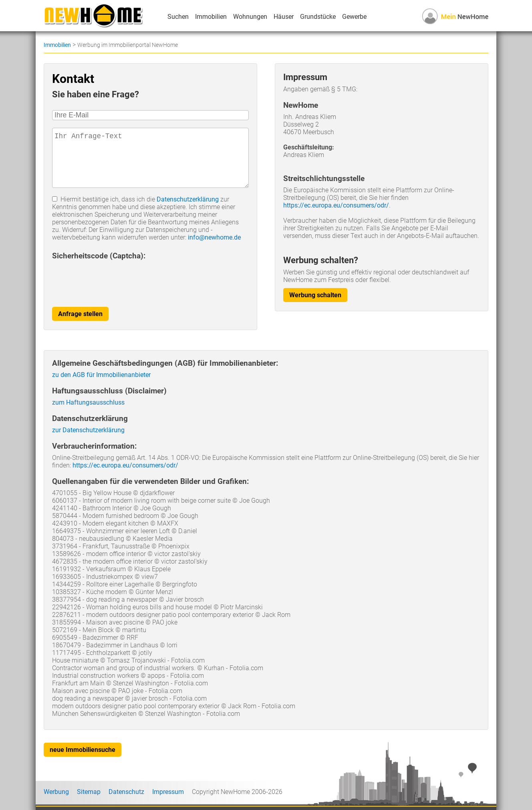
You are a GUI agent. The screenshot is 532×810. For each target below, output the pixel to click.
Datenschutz (126, 792)
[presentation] (113, 279)
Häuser (284, 17)
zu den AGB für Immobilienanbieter (101, 375)
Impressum (168, 792)
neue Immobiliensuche (83, 750)
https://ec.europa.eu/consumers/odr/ (336, 205)
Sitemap (89, 792)
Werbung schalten (315, 295)
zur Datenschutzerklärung (88, 430)
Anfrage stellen (80, 314)
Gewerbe (354, 17)
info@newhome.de (214, 237)
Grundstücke (318, 17)
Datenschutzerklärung (188, 199)
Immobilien (211, 17)
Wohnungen (250, 17)
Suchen (178, 17)
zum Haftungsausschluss (88, 402)
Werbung (56, 792)
